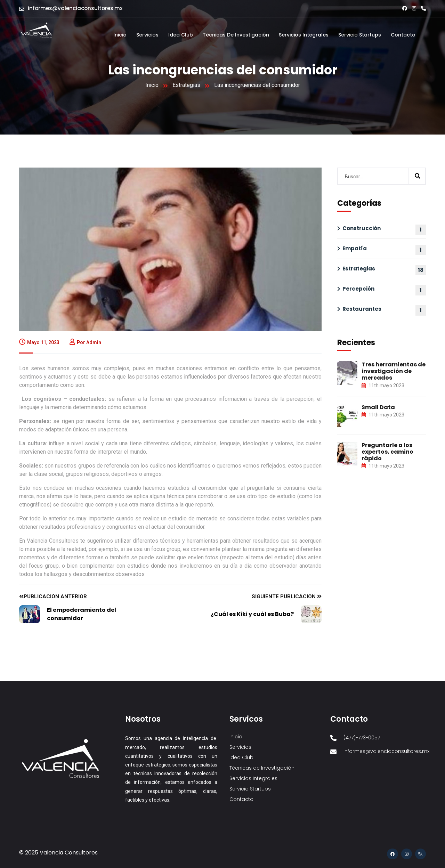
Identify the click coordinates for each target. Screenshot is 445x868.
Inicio (120, 35)
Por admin (85, 342)
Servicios (147, 35)
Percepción (358, 289)
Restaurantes (362, 309)
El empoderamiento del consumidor (82, 614)
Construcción (362, 228)
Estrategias (186, 85)
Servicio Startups (360, 35)
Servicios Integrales (304, 35)
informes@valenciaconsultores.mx (75, 8)
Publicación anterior (53, 597)
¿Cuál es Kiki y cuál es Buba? (252, 614)
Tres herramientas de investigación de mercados (394, 371)
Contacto (403, 35)
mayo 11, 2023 (39, 342)
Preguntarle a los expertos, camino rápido (387, 452)
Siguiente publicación (287, 597)
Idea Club (181, 35)
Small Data (378, 407)
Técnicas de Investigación (236, 35)
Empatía (355, 248)
